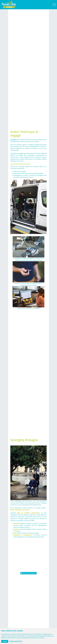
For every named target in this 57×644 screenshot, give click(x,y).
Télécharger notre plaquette (28, 573)
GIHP (37, 145)
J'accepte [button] (5, 641)
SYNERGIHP (14, 140)
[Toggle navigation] (54, 5)
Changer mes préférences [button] (16, 641)
